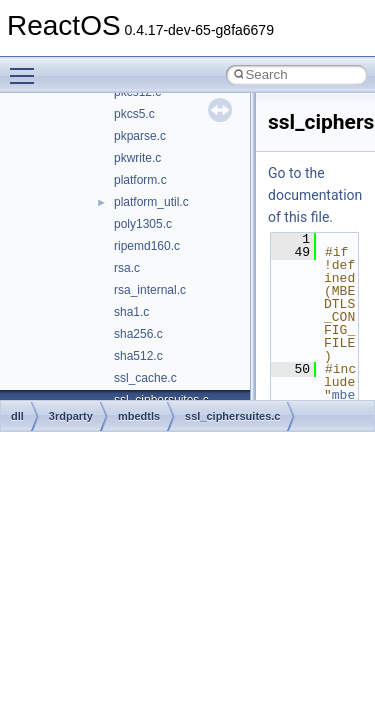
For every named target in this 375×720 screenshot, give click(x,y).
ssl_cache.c (145, 378)
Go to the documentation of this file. (315, 195)
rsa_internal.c (150, 290)
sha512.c (138, 356)
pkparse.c (140, 136)
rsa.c (127, 268)
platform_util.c (151, 202)
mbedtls (139, 416)
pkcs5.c (134, 114)
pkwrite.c (137, 158)
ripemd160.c (147, 246)
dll (17, 416)
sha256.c (138, 334)
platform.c (140, 180)
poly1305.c (143, 224)
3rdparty (71, 416)
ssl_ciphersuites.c (232, 416)
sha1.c (131, 312)
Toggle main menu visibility (27, 67)
